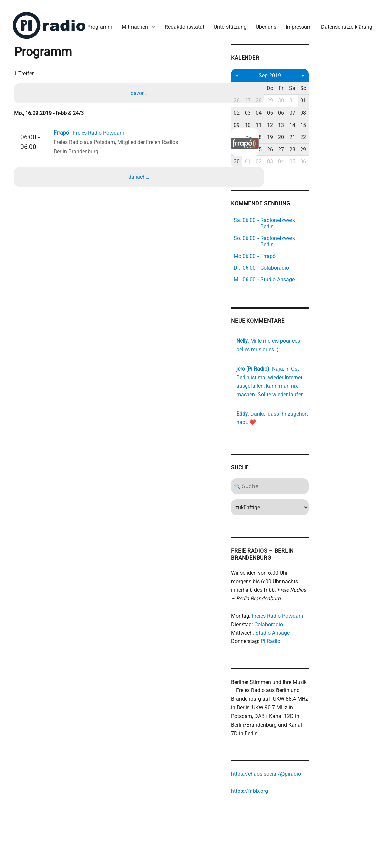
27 (299, 128)
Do (324, 116)
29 (324, 128)
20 (336, 164)
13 (336, 152)
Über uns (194, 56)
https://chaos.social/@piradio (315, 782)
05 (324, 140)
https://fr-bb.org (299, 799)
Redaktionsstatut (113, 56)
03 (299, 140)
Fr (336, 116)
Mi (311, 116)
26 (286, 128)
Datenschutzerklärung (275, 56)
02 (286, 140)
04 (311, 140)
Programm (28, 56)
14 (349, 152)
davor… (140, 122)
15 (361, 152)
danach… (140, 208)
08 (361, 140)
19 (324, 164)
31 (349, 128)
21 (349, 164)
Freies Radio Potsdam (327, 623)
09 (286, 152)
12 (324, 152)
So (361, 116)
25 (311, 177)
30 (336, 128)
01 (361, 128)
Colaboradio (318, 631)
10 (299, 152)
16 (286, 164)
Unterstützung (159, 56)
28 (311, 128)
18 (311, 164)
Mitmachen (63, 56)
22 (361, 164)
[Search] (324, 502)
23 (286, 177)
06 (336, 140)
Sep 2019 (324, 102)
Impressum (227, 56)
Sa (349, 116)
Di (299, 116)
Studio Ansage (322, 640)
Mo (286, 116)
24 (299, 177)
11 (311, 152)
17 (299, 164)
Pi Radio (320, 648)
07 (349, 140)
